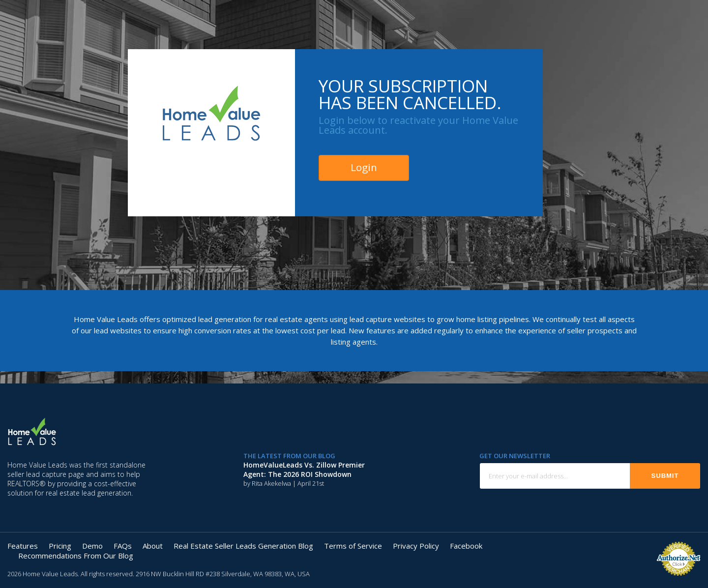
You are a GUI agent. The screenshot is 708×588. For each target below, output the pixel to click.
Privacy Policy (416, 546)
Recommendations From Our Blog (76, 556)
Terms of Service (353, 546)
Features (23, 546)
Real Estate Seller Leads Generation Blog (243, 546)
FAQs (123, 546)
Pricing (60, 546)
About (153, 546)
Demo (92, 546)
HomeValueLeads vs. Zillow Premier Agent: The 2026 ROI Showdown (304, 470)
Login (364, 167)
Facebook (466, 546)
